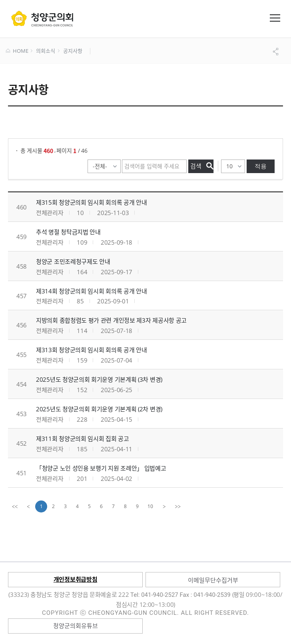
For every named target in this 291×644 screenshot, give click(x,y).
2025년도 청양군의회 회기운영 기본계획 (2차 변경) (99, 409)
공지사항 (73, 51)
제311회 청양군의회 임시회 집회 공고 (83, 439)
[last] (178, 506)
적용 (261, 166)
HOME (17, 51)
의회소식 (45, 51)
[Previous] (28, 506)
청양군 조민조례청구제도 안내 (73, 261)
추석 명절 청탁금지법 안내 (68, 232)
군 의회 (42, 18)
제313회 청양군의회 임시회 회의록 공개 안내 (92, 350)
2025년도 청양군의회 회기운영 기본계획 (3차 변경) (99, 379)
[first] (15, 506)
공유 (277, 52)
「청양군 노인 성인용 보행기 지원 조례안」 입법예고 (101, 468)
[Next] (164, 506)
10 (150, 506)
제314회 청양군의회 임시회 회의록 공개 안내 (92, 291)
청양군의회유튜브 (76, 626)
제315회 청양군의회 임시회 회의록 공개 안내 (92, 202)
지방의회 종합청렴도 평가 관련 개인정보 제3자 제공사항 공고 (111, 320)
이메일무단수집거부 (213, 580)
